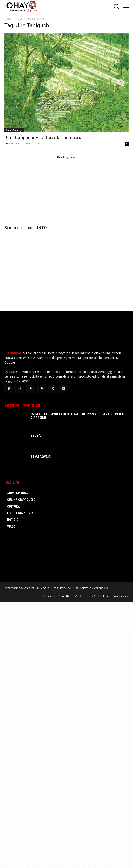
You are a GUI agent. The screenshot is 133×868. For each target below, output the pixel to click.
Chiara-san (12, 143)
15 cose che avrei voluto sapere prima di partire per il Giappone (77, 416)
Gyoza (36, 435)
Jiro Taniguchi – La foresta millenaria (44, 138)
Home (8, 19)
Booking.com (66, 157)
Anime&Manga (14, 130)
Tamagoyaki (41, 457)
